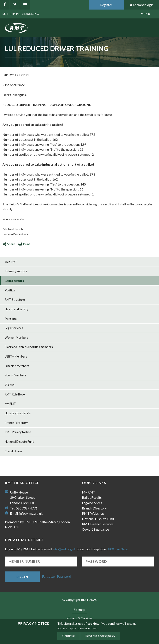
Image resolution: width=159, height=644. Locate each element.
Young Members (16, 375)
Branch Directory (16, 423)
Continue (69, 636)
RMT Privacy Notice (18, 432)
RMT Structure (15, 300)
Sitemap (79, 609)
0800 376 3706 (117, 549)
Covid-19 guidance (95, 529)
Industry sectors (16, 271)
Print (24, 244)
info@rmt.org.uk (31, 513)
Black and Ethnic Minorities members (29, 347)
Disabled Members (17, 366)
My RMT (10, 404)
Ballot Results (92, 497)
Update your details (18, 413)
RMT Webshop (93, 513)
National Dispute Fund (19, 442)
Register (106, 5)
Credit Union (13, 451)
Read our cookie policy (100, 636)
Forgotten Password (57, 576)
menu (146, 14)
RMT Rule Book (15, 394)
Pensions (11, 319)
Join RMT (11, 262)
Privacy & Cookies (79, 618)
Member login (142, 5)
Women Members (17, 338)
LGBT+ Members (16, 356)
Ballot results (14, 281)
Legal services (14, 328)
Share (9, 244)
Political (10, 290)
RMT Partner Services (98, 524)
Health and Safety (16, 309)
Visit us (10, 385)
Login (22, 577)
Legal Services (92, 503)
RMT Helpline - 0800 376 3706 (21, 14)
